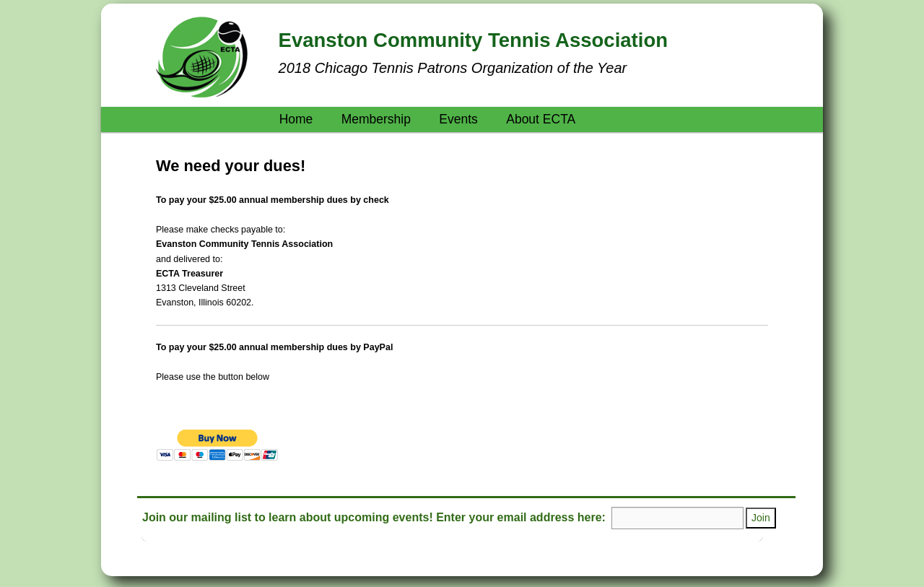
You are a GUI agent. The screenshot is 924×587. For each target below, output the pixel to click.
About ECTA (541, 119)
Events (458, 119)
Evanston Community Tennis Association (473, 40)
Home (296, 119)
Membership (376, 119)
